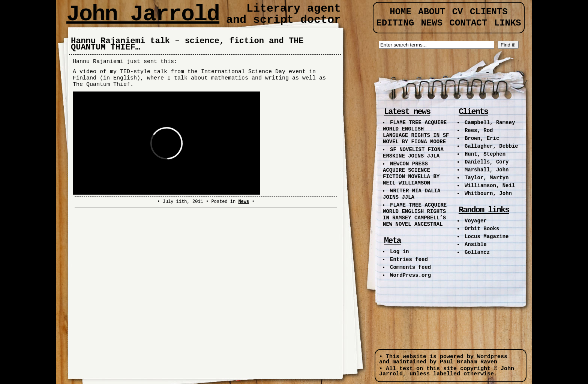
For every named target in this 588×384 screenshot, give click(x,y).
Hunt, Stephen (485, 154)
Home (400, 12)
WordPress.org (410, 275)
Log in (399, 252)
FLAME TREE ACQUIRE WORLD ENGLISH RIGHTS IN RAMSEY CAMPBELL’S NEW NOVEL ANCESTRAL (415, 215)
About (432, 12)
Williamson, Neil (490, 186)
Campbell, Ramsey (490, 123)
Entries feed (409, 259)
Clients (489, 12)
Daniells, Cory (487, 162)
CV (458, 12)
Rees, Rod (479, 130)
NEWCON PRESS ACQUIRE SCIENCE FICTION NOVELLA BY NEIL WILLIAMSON (411, 173)
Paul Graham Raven (469, 362)
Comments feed (410, 267)
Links (508, 23)
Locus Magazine (487, 237)
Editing (395, 23)
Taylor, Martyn (487, 178)
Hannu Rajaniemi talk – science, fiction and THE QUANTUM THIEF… (187, 44)
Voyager (476, 221)
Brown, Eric (482, 138)
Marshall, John (487, 170)
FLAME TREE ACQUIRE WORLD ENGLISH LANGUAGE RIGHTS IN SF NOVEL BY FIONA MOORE (416, 132)
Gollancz (477, 252)
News (244, 202)
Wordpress (492, 357)
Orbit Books (482, 229)
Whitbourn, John (488, 193)
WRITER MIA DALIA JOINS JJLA (412, 194)
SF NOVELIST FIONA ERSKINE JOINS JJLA (413, 153)
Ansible (476, 244)
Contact (469, 23)
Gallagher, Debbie (491, 146)
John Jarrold (143, 14)
